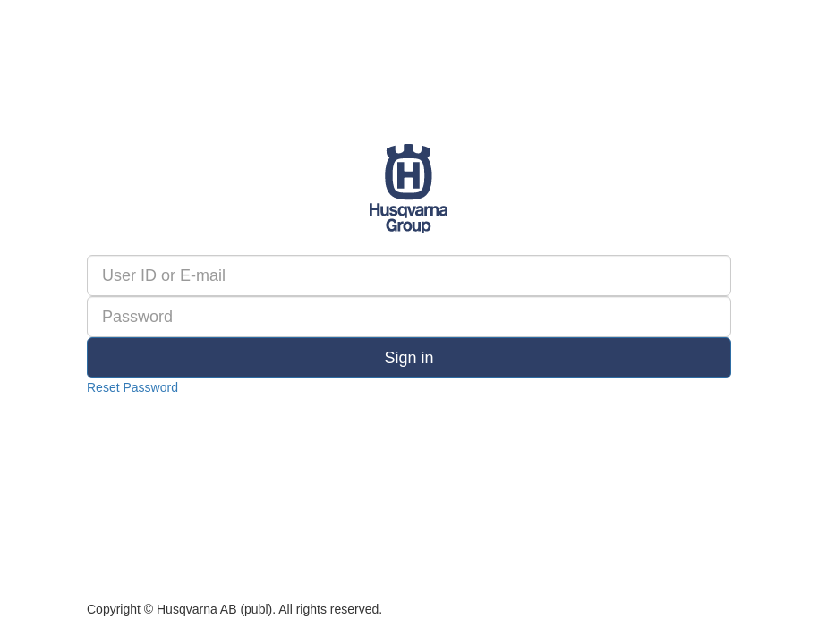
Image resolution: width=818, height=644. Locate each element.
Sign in (409, 358)
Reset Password (132, 387)
